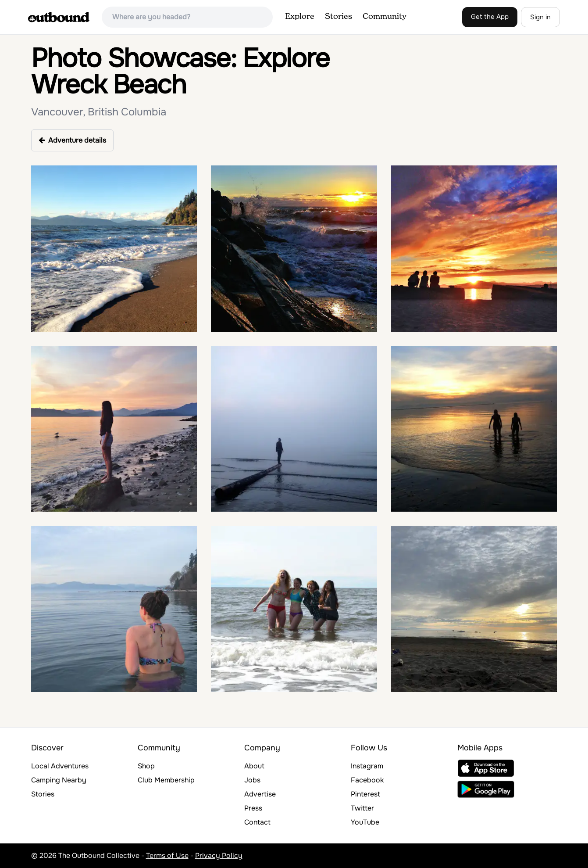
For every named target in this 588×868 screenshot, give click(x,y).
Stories (339, 17)
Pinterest (365, 794)
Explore (300, 17)
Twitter (362, 808)
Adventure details (72, 140)
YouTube (365, 822)
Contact (257, 822)
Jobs (252, 780)
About (254, 766)
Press (253, 808)
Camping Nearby (59, 780)
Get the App (490, 17)
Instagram (367, 766)
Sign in (540, 17)
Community (385, 17)
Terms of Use (167, 855)
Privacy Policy (219, 855)
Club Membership (166, 780)
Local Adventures (60, 766)
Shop (146, 766)
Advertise (260, 794)
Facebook (367, 780)
